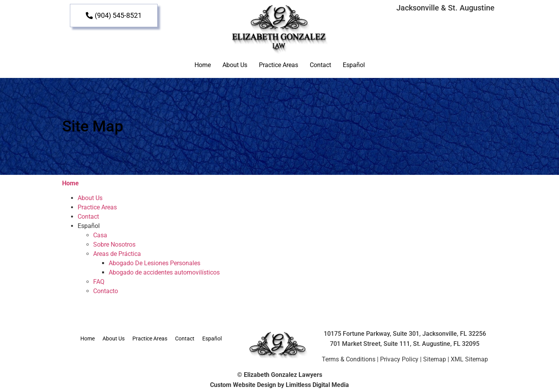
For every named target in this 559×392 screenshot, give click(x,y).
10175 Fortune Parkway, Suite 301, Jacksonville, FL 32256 (405, 334)
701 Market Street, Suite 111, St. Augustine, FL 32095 (405, 344)
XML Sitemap (469, 359)
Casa (100, 235)
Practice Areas (279, 65)
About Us (235, 65)
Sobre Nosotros (114, 244)
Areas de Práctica (117, 254)
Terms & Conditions (349, 359)
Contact (320, 65)
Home (203, 65)
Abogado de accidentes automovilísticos (164, 272)
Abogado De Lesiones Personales (155, 263)
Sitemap (435, 359)
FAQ (99, 282)
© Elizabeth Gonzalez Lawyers (280, 375)
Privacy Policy (399, 359)
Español (354, 65)
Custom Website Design (243, 385)
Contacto (106, 291)
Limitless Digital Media (317, 385)
